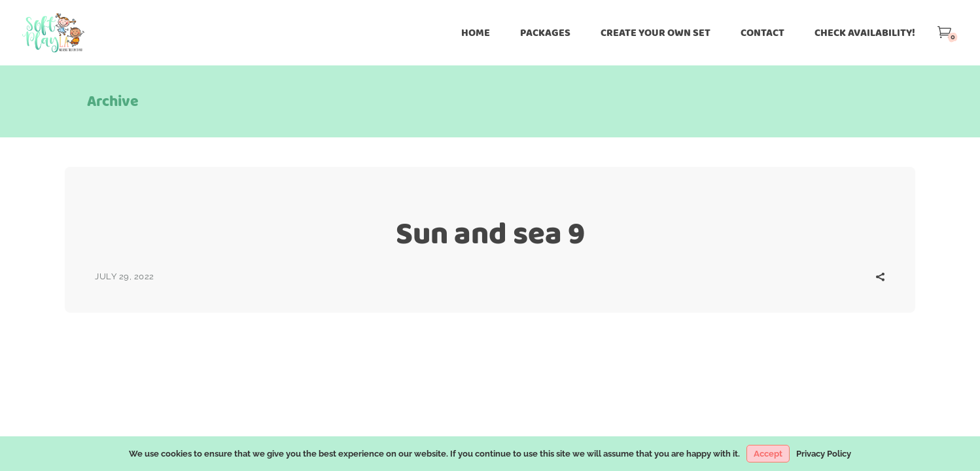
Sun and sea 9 (490, 233)
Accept (768, 454)
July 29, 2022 (125, 276)
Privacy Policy (824, 454)
